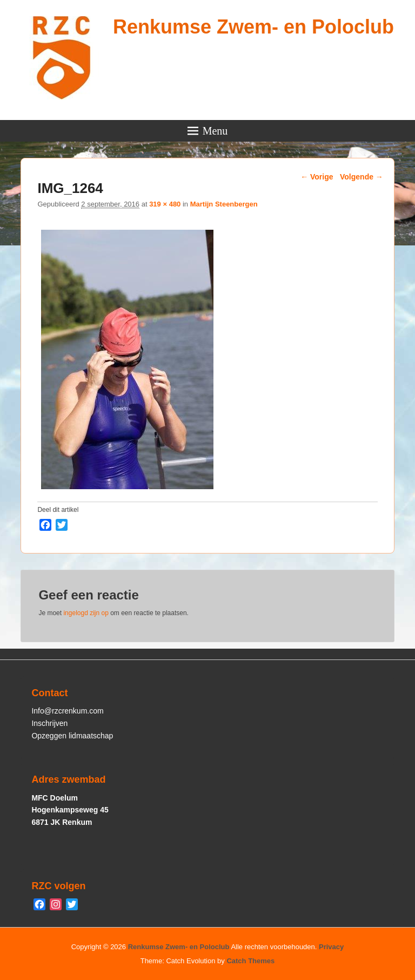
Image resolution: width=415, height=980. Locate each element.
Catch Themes (250, 961)
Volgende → (362, 177)
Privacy (331, 947)
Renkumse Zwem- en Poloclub (253, 27)
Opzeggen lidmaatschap (72, 736)
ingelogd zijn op (86, 613)
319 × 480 (165, 204)
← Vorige (317, 177)
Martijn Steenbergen (224, 204)
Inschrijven (49, 723)
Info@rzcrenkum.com (67, 711)
